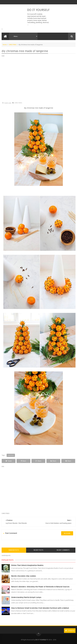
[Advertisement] (39, 79)
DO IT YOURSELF (38, 10)
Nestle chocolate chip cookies (24, 576)
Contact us (70, 631)
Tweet (9, 461)
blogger (67, 533)
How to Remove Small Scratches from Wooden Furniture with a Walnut (40, 608)
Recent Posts (38, 550)
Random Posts (14, 550)
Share (23, 461)
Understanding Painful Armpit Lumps (26, 597)
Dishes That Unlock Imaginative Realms (27, 565)
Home (5, 45)
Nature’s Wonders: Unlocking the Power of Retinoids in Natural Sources (40, 587)
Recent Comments (63, 550)
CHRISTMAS (13, 45)
